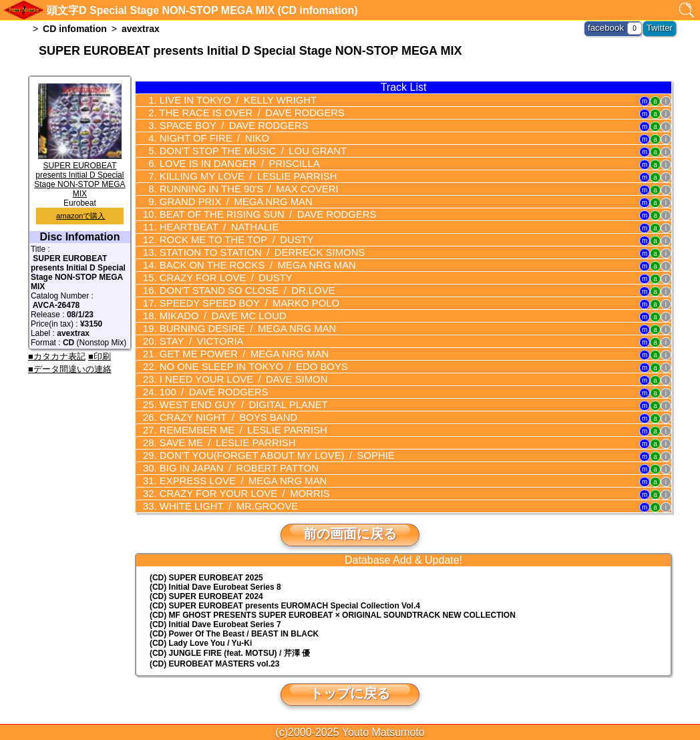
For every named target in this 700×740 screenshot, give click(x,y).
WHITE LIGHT (222, 506)
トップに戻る (350, 693)
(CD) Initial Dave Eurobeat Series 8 (215, 587)
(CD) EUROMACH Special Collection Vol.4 (285, 606)
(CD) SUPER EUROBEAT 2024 (206, 596)
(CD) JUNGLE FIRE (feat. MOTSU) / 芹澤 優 (230, 653)
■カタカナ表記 (57, 356)
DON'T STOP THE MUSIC (245, 151)
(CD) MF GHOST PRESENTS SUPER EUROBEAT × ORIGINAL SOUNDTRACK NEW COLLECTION (333, 615)
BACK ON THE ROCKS (249, 265)
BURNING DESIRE (240, 329)
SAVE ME (221, 443)
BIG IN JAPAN (232, 468)
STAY (196, 341)
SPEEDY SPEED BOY (241, 303)
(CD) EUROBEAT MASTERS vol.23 (214, 664)
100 (208, 392)
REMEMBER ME (236, 430)
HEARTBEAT (213, 227)
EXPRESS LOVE (236, 481)
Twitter (661, 27)
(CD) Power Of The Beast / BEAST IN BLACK (234, 634)
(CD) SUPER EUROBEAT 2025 (206, 578)
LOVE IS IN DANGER (232, 164)
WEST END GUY (236, 405)
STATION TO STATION (253, 252)
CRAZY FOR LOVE (219, 278)
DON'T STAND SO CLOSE (239, 291)
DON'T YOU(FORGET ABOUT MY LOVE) (268, 455)
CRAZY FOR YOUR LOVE (237, 494)
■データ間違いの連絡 (70, 369)
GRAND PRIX (229, 202)
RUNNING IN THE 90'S (241, 189)
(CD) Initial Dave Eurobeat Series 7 (215, 624)
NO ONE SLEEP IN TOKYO (245, 367)
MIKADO (217, 316)
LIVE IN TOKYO (231, 100)
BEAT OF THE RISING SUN (259, 214)
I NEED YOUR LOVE (236, 379)
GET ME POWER (236, 354)
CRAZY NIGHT (222, 417)
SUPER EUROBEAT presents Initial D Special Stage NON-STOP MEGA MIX (79, 175)
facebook (611, 27)
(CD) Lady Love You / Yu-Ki (201, 643)
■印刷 (100, 356)
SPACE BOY (227, 126)
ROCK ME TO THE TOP (229, 240)
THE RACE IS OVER (244, 113)
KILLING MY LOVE (240, 176)
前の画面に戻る (350, 534)
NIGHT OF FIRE (208, 138)
